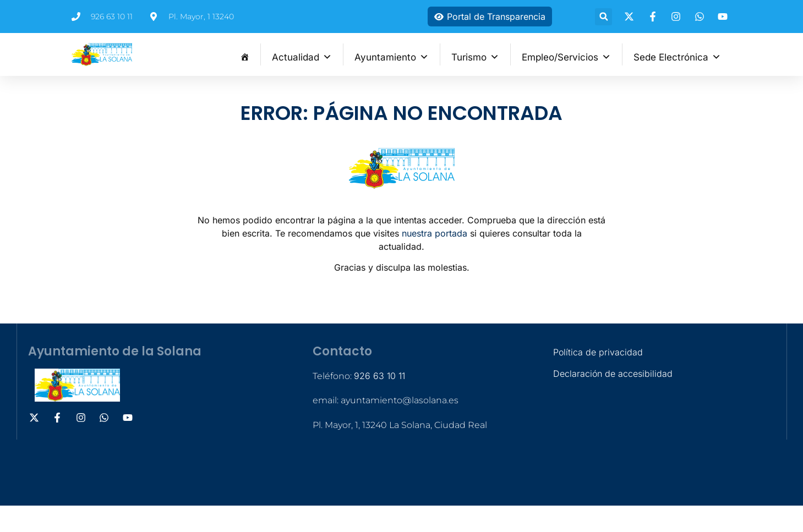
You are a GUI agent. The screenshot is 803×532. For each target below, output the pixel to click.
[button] (603, 17)
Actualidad (302, 56)
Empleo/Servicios (566, 56)
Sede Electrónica (677, 56)
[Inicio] (245, 54)
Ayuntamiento (392, 56)
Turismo (475, 56)
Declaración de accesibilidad (613, 374)
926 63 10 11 (379, 376)
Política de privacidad (598, 352)
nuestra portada (435, 233)
